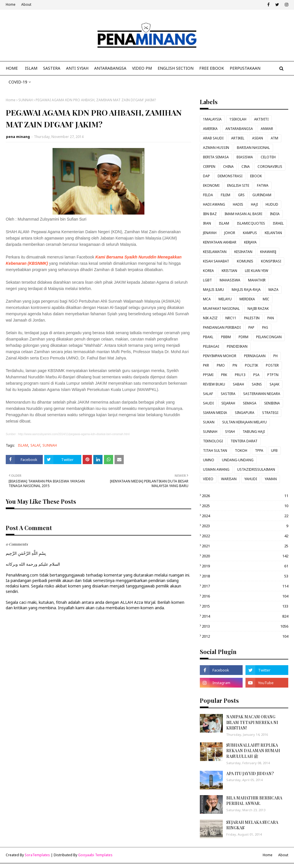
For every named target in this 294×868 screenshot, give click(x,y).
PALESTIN (252, 318)
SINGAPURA (245, 413)
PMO (221, 365)
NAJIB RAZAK (258, 309)
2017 (245, 586)
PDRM (243, 337)
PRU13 (240, 375)
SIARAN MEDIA (215, 413)
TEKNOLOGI (213, 441)
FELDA (208, 195)
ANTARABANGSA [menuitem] (110, 68)
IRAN (207, 223)
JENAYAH (210, 233)
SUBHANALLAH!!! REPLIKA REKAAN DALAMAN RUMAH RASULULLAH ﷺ (253, 751)
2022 (245, 536)
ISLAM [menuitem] (31, 68)
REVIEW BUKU (214, 384)
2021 (245, 546)
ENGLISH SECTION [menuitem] (176, 68)
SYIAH (230, 432)
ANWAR (267, 129)
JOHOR (230, 233)
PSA (256, 375)
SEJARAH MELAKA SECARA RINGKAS (252, 825)
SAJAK (274, 384)
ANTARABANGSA (239, 129)
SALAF (35, 445)
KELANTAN (273, 233)
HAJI (254, 204)
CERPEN (209, 167)
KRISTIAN (229, 271)
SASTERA (228, 394)
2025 (245, 506)
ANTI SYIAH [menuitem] (77, 68)
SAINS (257, 384)
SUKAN (209, 422)
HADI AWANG (214, 204)
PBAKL (208, 337)
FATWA (263, 185)
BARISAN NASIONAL (253, 148)
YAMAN (271, 479)
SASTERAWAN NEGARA (262, 394)
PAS (265, 327)
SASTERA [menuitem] (52, 68)
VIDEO (208, 479)
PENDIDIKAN (237, 346)
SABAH (238, 384)
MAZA (273, 290)
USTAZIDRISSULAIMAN (256, 469)
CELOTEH (268, 157)
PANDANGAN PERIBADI (222, 327)
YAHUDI (251, 479)
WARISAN (229, 479)
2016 (245, 596)
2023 (245, 526)
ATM (274, 138)
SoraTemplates (37, 855)
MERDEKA (247, 299)
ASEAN (258, 138)
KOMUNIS (245, 261)
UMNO (209, 460)
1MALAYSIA (212, 119)
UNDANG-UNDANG (238, 460)
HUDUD (272, 204)
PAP (251, 327)
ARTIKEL (238, 138)
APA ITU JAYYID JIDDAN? (250, 773)
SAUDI (208, 403)
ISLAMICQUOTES (251, 223)
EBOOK (256, 176)
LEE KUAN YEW (257, 271)
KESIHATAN (243, 252)
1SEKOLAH (238, 119)
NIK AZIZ (210, 318)
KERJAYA (250, 242)
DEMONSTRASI (230, 176)
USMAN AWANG (216, 469)
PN (235, 365)
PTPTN (273, 375)
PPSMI (208, 375)
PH (275, 356)
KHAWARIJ (268, 252)
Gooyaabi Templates (95, 855)
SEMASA (250, 403)
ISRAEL (278, 223)
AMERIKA (210, 129)
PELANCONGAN (269, 337)
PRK (224, 375)
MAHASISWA (230, 280)
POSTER (272, 365)
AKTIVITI (261, 119)
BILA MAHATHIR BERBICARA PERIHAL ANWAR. (254, 801)
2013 (245, 626)
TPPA (259, 450)
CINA (246, 167)
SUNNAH (26, 100)
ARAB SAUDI (213, 138)
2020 (245, 556)
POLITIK (252, 365)
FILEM (226, 195)
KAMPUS (250, 233)
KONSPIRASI (271, 261)
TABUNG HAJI (254, 432)
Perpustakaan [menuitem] (245, 68)
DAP (206, 176)
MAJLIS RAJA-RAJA (246, 290)
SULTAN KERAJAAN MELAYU (244, 422)
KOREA (208, 271)
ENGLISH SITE (238, 185)
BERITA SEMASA (216, 157)
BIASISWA (245, 157)
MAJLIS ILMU (213, 290)
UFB (274, 450)
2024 (245, 516)
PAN (271, 318)
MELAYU (225, 299)
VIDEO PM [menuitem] (142, 68)
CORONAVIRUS (270, 167)
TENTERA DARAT (244, 441)
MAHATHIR (257, 280)
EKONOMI (211, 185)
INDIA (275, 214)
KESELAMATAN (215, 252)
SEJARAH (228, 403)
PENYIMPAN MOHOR (220, 356)
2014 (245, 616)
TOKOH (241, 450)
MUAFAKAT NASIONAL (221, 309)
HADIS (238, 204)
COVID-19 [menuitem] (18, 82)
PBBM (226, 337)
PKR (206, 365)
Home (11, 4)
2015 (245, 606)
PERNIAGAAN (255, 356)
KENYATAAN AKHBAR (220, 242)
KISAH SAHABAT (216, 261)
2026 (245, 496)
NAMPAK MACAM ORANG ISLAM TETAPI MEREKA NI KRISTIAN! (252, 722)
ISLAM (23, 445)
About (26, 4)
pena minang (18, 137)
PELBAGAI (211, 346)
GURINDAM (262, 195)
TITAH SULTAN (215, 450)
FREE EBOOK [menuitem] (212, 68)
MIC (266, 299)
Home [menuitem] (12, 68)
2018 (245, 576)
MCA (207, 299)
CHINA (228, 167)
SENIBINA (272, 403)
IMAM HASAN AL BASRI (243, 214)
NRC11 (231, 318)
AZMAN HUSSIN (216, 148)
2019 (245, 566)
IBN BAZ (210, 214)
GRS (241, 195)
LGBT (207, 280)
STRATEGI (270, 413)
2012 (245, 636)
